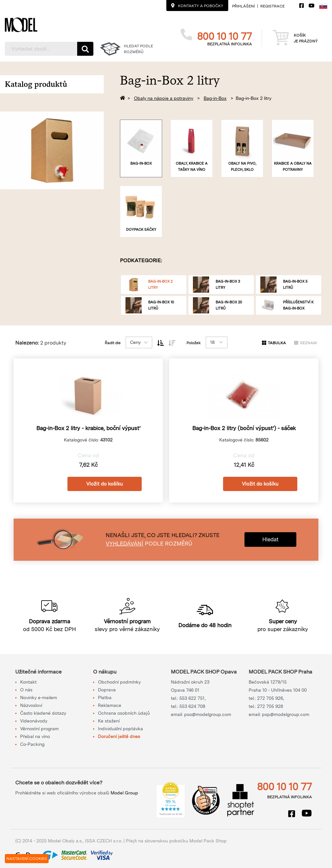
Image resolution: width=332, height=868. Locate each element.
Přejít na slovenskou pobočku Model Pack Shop (176, 841)
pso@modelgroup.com (208, 714)
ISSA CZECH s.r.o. (104, 841)
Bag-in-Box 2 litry (254, 98)
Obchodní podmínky (119, 682)
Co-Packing (32, 744)
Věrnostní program (39, 729)
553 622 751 (192, 698)
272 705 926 (270, 698)
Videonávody (34, 721)
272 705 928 (270, 706)
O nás (26, 690)
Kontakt (28, 682)
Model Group (124, 793)
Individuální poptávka (120, 729)
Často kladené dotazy (43, 713)
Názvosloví (31, 705)
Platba (105, 698)
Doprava (107, 690)
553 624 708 (192, 706)
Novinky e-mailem (39, 698)
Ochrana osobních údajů (124, 713)
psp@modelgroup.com (286, 714)
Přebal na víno (35, 736)
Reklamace (110, 705)
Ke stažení (109, 721)
